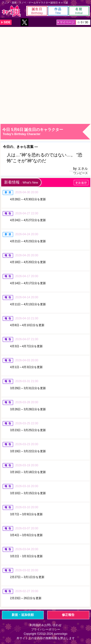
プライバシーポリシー (46, 629)
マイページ (67, 22)
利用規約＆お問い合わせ (46, 625)
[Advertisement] (45, 75)
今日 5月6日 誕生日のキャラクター (46, 132)
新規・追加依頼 (23, 615)
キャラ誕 (11, 11)
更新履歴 (81, 183)
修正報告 (68, 615)
